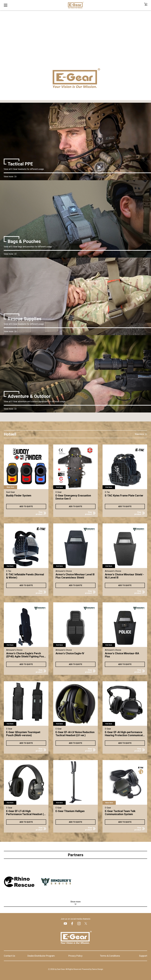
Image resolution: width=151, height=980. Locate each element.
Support (143, 956)
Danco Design (98, 969)
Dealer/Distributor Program (41, 956)
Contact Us (10, 956)
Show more (75, 902)
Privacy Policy (75, 956)
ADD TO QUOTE (26, 506)
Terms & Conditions (110, 956)
